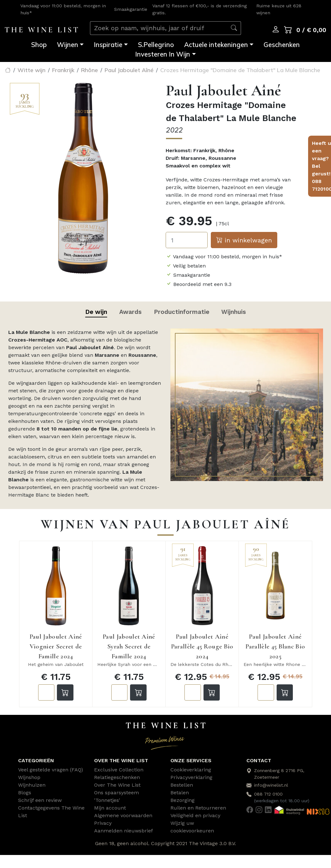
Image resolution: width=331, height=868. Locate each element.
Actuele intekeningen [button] (216, 45)
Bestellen (182, 785)
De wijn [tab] (96, 312)
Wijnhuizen (32, 785)
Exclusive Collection (119, 770)
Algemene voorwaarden (123, 815)
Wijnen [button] (68, 45)
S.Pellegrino (156, 45)
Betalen (180, 793)
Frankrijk (63, 70)
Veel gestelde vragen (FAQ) (51, 770)
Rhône (90, 70)
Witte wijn (31, 70)
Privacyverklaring (191, 777)
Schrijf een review (40, 800)
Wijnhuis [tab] (234, 312)
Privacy (103, 823)
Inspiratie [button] (108, 45)
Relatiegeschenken (117, 777)
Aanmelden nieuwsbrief (124, 831)
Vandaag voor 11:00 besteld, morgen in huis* (228, 257)
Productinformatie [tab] (182, 312)
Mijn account (110, 808)
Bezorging (183, 800)
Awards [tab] (130, 312)
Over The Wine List (117, 785)
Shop (39, 45)
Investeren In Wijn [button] (163, 54)
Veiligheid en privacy (195, 815)
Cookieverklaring (191, 770)
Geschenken (282, 45)
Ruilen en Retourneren (198, 808)
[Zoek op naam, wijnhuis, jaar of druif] (159, 28)
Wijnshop (29, 777)
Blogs (25, 793)
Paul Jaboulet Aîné (129, 70)
